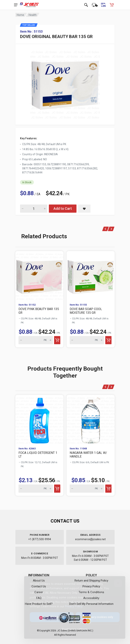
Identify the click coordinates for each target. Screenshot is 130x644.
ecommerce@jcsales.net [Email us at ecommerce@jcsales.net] (90, 539)
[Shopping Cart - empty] (112, 5)
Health (33, 15)
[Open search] (86, 5)
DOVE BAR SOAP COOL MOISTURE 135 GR (86, 311)
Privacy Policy (71, 606)
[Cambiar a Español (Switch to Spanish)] (103, 5)
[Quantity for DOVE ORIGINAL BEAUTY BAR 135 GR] (34, 209)
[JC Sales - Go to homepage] (29, 5)
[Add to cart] (57, 340)
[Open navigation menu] (16, 5)
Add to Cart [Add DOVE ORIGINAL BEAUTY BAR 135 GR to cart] (63, 208)
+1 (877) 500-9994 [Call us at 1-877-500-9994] (40, 539)
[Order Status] (95, 5)
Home (20, 15)
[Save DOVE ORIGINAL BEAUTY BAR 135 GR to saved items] (84, 209)
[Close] (115, 583)
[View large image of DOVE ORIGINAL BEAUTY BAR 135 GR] (65, 84)
